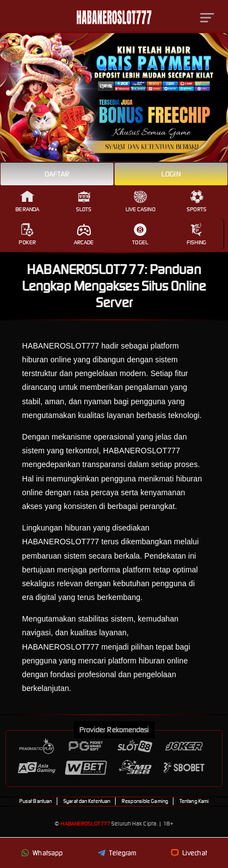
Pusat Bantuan (36, 801)
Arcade (84, 234)
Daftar (57, 174)
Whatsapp (42, 853)
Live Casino (140, 201)
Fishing (197, 234)
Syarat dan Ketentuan (87, 801)
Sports (197, 201)
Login (171, 174)
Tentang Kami (194, 801)
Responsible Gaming (145, 801)
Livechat (189, 853)
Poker (27, 234)
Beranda (27, 201)
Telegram (117, 853)
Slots (84, 201)
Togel (140, 234)
